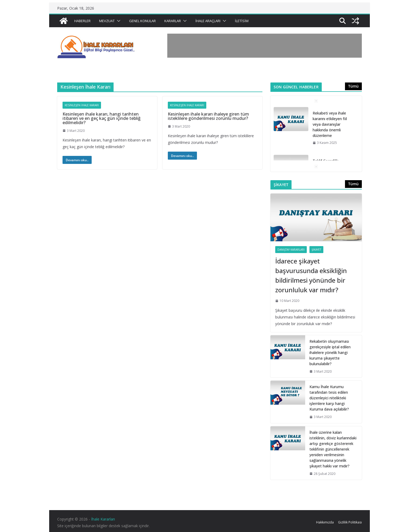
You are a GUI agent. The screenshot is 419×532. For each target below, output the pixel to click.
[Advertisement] (265, 46)
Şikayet (316, 250)
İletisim (242, 21)
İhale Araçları (208, 21)
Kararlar (173, 21)
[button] (118, 21)
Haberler (82, 21)
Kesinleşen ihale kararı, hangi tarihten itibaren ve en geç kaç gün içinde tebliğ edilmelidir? (102, 118)
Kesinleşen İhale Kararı (82, 105)
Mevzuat (107, 21)
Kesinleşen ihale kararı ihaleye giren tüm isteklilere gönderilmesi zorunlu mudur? (208, 116)
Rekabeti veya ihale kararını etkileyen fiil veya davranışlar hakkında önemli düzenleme (330, 124)
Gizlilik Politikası (350, 522)
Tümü (353, 86)
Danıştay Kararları (291, 250)
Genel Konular (142, 21)
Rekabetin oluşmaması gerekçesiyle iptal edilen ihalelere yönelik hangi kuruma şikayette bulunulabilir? (330, 352)
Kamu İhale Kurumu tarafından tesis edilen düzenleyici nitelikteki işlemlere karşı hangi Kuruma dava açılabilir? (329, 398)
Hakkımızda (325, 522)
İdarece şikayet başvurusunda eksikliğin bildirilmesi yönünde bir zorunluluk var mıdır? (311, 275)
